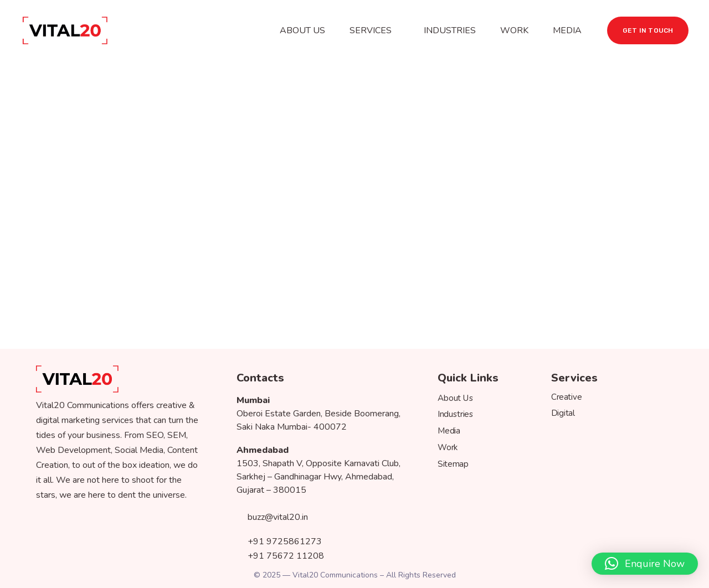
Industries (456, 414)
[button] (645, 564)
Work (448, 448)
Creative (566, 397)
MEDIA (567, 30)
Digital (563, 413)
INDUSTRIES (450, 30)
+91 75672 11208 (280, 553)
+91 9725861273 (279, 540)
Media (449, 431)
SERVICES (371, 30)
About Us (456, 398)
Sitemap (453, 464)
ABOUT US (302, 30)
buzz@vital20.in (272, 517)
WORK (514, 30)
